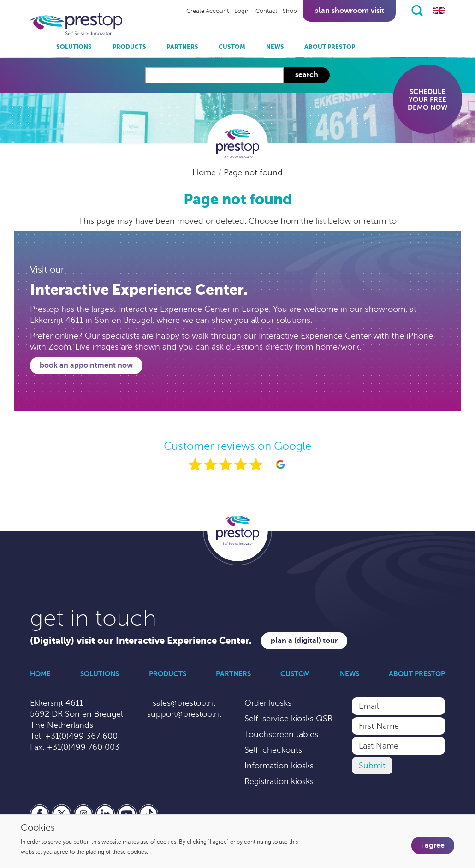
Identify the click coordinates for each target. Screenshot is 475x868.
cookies (166, 842)
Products (129, 47)
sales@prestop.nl (184, 703)
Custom (232, 47)
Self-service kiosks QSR (288, 719)
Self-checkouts (273, 750)
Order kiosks (268, 703)
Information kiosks (279, 766)
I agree (433, 845)
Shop (290, 11)
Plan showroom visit (349, 11)
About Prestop (330, 47)
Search (307, 75)
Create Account (208, 11)
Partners (182, 47)
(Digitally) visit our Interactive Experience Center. (141, 641)
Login (242, 11)
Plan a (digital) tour (304, 641)
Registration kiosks (279, 781)
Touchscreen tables (281, 734)
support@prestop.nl (184, 714)
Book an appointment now (86, 365)
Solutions (74, 47)
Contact (266, 11)
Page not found (253, 172)
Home (205, 172)
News (275, 47)
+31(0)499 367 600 (81, 736)
